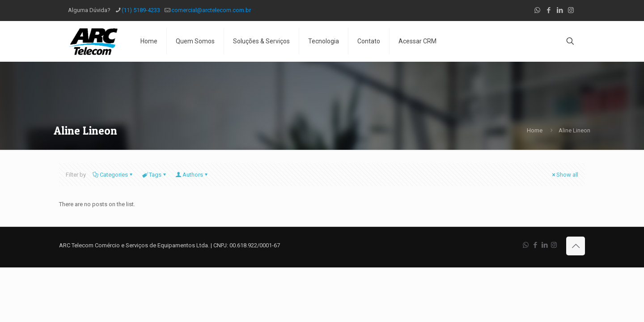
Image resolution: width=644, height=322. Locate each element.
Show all (564, 175)
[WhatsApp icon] (537, 10)
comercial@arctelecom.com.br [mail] (211, 10)
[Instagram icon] (571, 10)
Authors (192, 175)
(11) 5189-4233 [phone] (141, 10)
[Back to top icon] (576, 246)
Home (535, 130)
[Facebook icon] (549, 10)
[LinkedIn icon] (560, 10)
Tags (155, 175)
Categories (113, 175)
